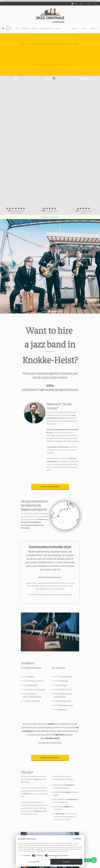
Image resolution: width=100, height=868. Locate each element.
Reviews (74, 28)
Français (95, 4)
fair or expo (63, 685)
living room (41, 689)
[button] (35, 28)
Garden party (33, 685)
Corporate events (67, 677)
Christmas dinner (35, 697)
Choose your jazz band (9, 28)
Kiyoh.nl (50, 213)
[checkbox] (24, 856)
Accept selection (34, 862)
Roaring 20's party (65, 701)
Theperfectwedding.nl (16, 213)
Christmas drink (65, 694)
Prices (84, 28)
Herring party (64, 681)
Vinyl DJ (17, 28)
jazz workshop (62, 710)
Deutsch (88, 4)
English (82, 4)
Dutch (76, 4)
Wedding (25, 28)
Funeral (57, 28)
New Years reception (66, 705)
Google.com (84, 213)
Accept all (66, 862)
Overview (77, 839)
